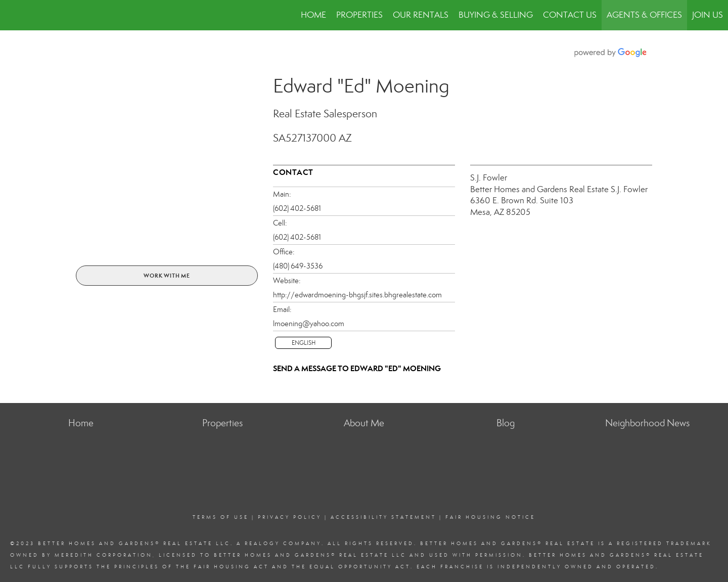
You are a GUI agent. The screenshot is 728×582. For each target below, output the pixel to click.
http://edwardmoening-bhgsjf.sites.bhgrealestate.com (357, 295)
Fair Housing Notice (490, 517)
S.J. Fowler (489, 178)
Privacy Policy (290, 517)
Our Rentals (421, 15)
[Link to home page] (13, 15)
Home (313, 15)
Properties (359, 15)
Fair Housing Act (231, 567)
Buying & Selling (496, 15)
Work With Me (167, 276)
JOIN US (708, 15)
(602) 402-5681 (297, 208)
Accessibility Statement (383, 517)
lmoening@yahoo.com (309, 324)
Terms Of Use (221, 517)
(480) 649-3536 (298, 266)
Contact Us (570, 15)
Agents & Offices (644, 15)
